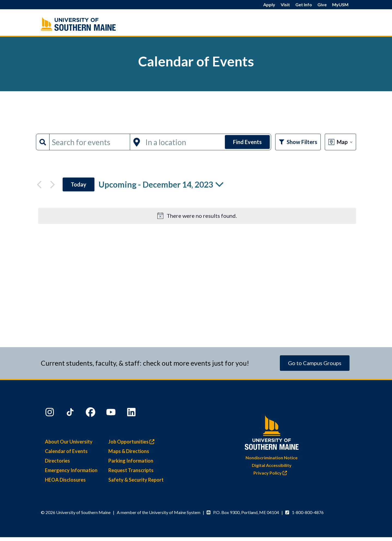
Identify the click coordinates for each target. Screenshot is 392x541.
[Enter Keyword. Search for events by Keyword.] (90, 142)
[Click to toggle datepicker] (161, 184)
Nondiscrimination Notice (272, 458)
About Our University (69, 442)
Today (79, 184)
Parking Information (131, 461)
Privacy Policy (272, 473)
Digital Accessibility (272, 465)
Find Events (247, 142)
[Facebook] (91, 413)
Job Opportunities (133, 442)
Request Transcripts (131, 470)
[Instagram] (50, 413)
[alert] (197, 216)
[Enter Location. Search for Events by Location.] (183, 142)
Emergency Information (71, 470)
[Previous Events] (39, 185)
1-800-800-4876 (308, 512)
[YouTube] (112, 413)
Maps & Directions (129, 451)
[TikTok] (71, 413)
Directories (57, 461)
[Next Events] (53, 185)
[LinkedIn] (132, 413)
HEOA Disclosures (65, 480)
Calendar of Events (66, 451)
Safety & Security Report (136, 480)
